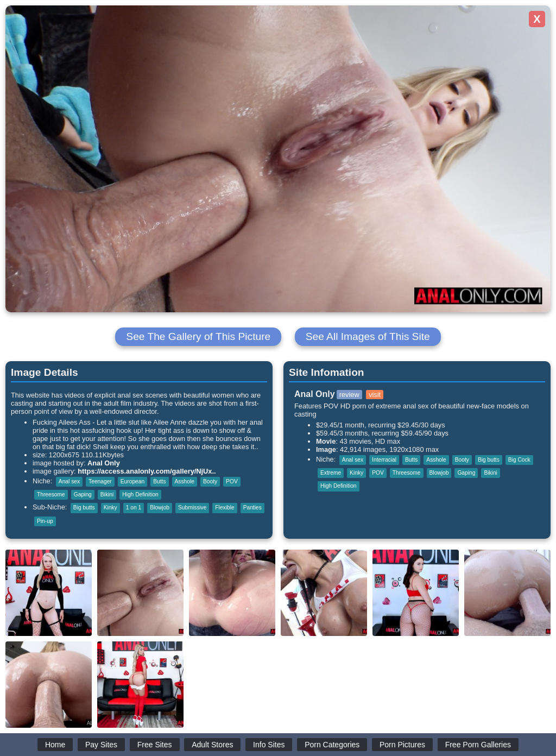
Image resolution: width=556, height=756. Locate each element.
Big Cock (519, 460)
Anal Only (104, 463)
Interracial (384, 460)
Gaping (83, 494)
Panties (252, 508)
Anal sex (69, 481)
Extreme (331, 473)
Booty (210, 481)
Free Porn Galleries (478, 745)
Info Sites (269, 745)
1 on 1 (134, 508)
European (132, 481)
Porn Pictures (402, 745)
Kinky (110, 508)
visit (375, 395)
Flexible (225, 508)
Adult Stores (212, 745)
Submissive (192, 508)
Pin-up (45, 521)
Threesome (51, 494)
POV (232, 481)
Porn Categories (332, 745)
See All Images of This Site (368, 336)
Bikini (107, 494)
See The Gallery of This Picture (198, 336)
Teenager (100, 481)
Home (55, 745)
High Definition (140, 494)
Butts (159, 481)
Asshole (185, 481)
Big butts (84, 508)
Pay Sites (101, 745)
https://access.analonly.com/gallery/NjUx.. (147, 471)
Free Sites (155, 745)
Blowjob (160, 508)
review (349, 395)
